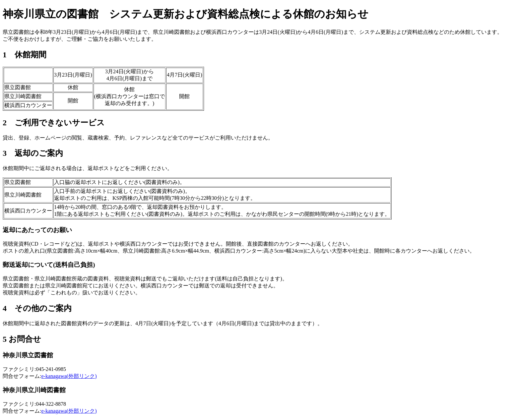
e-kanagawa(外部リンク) (69, 376)
